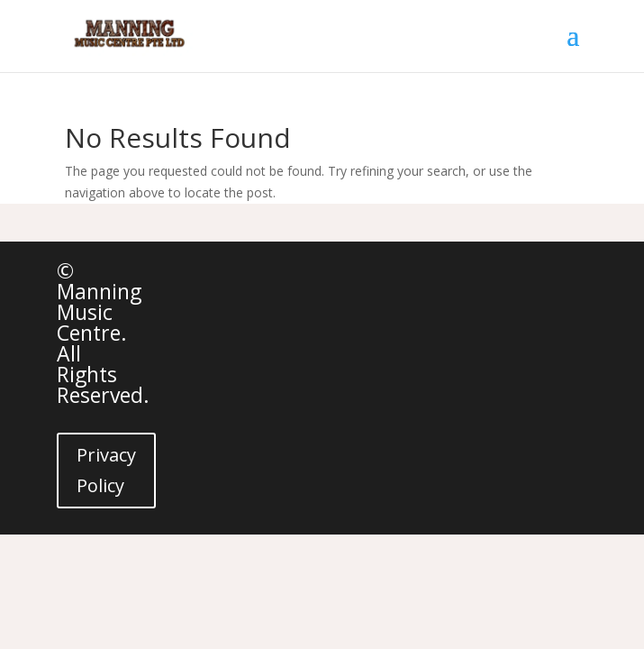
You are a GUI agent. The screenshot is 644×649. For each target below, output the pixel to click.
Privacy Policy (106, 470)
